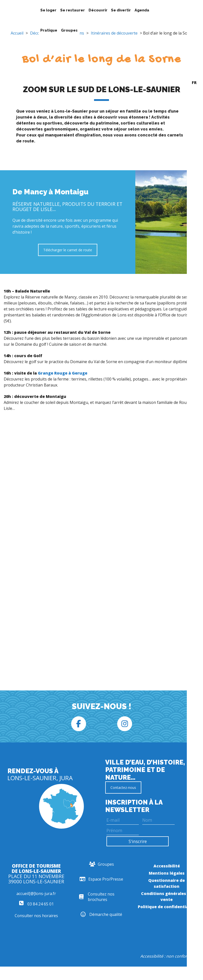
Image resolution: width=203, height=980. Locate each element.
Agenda (142, 10)
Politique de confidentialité (167, 907)
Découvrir (98, 10)
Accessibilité (167, 866)
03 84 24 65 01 (36, 904)
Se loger (48, 10)
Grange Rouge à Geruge (63, 373)
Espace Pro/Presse (101, 879)
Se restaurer (73, 10)
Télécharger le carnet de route (68, 250)
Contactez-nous (123, 788)
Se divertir (121, 10)
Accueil (17, 33)
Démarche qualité (101, 914)
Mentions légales (167, 873)
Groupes (69, 30)
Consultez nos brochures (97, 897)
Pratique (49, 30)
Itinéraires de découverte (114, 33)
